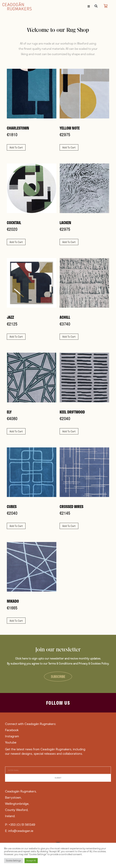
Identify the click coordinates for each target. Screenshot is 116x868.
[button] (89, 6)
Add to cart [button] (16, 147)
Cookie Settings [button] (13, 861)
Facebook (12, 730)
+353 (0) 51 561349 (22, 825)
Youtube (11, 742)
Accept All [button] (31, 861)
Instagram (12, 736)
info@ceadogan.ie (21, 831)
